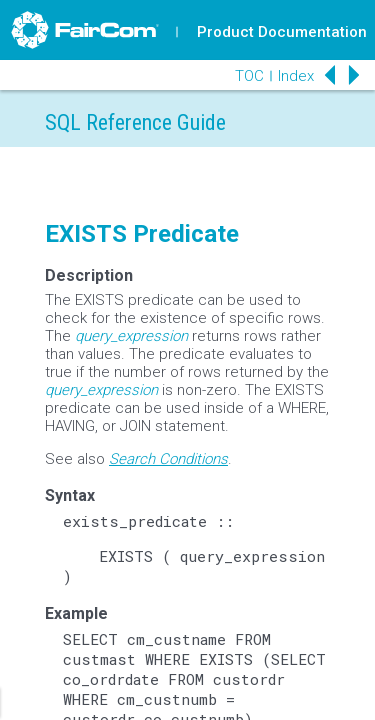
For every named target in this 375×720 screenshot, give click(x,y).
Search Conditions (168, 459)
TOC (249, 76)
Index (296, 76)
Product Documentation (282, 32)
